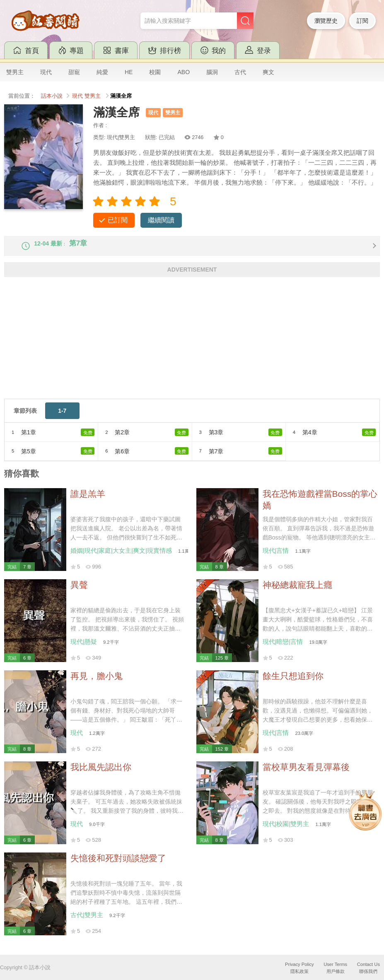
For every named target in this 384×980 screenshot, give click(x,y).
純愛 (102, 72)
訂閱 (362, 21)
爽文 (268, 72)
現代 (46, 72)
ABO (184, 72)
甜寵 (74, 72)
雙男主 (15, 72)
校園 (155, 72)
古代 (240, 72)
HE (129, 72)
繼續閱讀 (161, 220)
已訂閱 (118, 220)
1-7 (62, 418)
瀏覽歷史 (326, 21)
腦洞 (212, 72)
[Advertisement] (192, 348)
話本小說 (52, 96)
